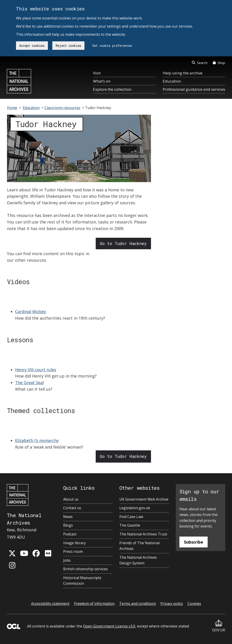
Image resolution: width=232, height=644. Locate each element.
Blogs (68, 525)
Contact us (72, 508)
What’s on (102, 81)
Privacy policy (172, 604)
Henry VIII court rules (36, 370)
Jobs (67, 560)
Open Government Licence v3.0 (109, 626)
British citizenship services (86, 569)
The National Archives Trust (143, 534)
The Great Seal (29, 383)
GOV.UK (219, 626)
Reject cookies (68, 46)
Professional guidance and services (194, 89)
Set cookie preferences (112, 46)
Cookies (194, 604)
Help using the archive (183, 73)
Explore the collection (112, 89)
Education (172, 81)
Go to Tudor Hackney (123, 243)
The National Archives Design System (138, 560)
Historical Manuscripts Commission (82, 581)
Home (12, 108)
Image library (74, 543)
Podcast (70, 534)
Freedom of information (94, 604)
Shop (219, 63)
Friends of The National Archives (139, 546)
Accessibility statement (50, 604)
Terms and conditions (138, 604)
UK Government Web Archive (144, 499)
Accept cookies (32, 46)
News (68, 517)
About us (71, 499)
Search (200, 63)
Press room (73, 551)
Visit (97, 73)
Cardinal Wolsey (31, 311)
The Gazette (130, 525)
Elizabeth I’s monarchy (37, 440)
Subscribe (194, 542)
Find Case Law (131, 517)
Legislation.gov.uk (135, 508)
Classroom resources (62, 108)
